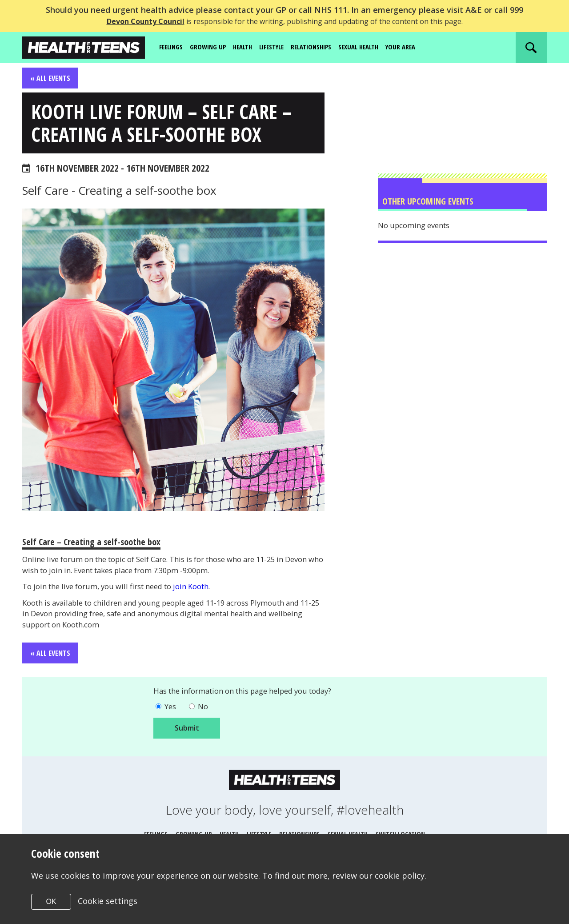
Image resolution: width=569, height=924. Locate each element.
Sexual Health (376, 47)
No (206, 720)
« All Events (52, 78)
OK (51, 902)
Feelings (172, 47)
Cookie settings (108, 901)
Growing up (212, 47)
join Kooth (210, 596)
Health (248, 47)
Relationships (324, 47)
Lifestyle (280, 47)
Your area (421, 47)
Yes (171, 720)
